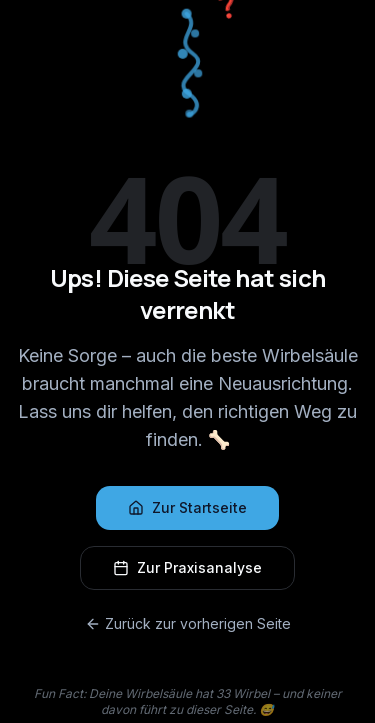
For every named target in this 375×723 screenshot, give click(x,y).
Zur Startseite (187, 507)
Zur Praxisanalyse (187, 567)
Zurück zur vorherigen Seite (188, 623)
